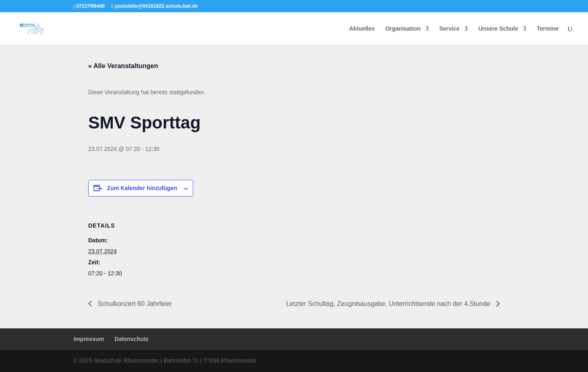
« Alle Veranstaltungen (123, 66)
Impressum (89, 339)
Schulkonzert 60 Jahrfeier (134, 304)
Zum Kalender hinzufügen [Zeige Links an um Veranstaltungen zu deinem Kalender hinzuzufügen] (142, 188)
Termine (548, 29)
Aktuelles (362, 29)
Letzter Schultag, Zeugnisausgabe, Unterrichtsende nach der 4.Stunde (389, 304)
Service (450, 29)
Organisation (403, 29)
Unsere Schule (498, 29)
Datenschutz (132, 339)
